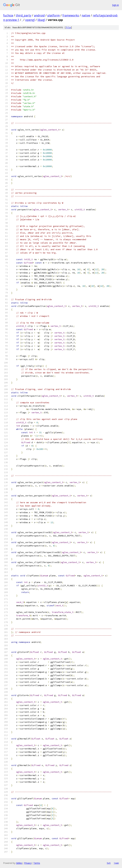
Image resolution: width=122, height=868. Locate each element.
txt (109, 863)
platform (54, 15)
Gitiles (19, 863)
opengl (30, 20)
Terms (37, 863)
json (116, 863)
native (86, 15)
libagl (41, 20)
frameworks (71, 15)
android (39, 15)
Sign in (115, 5)
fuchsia (8, 15)
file (68, 27)
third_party (24, 15)
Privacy (28, 863)
